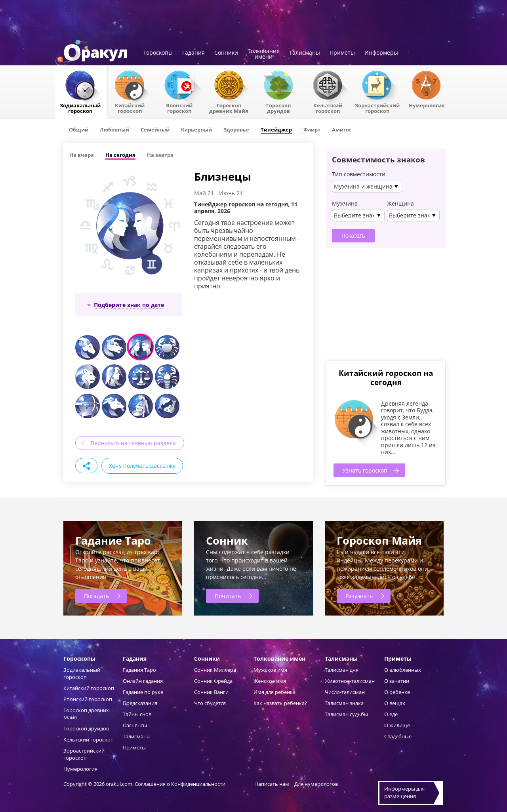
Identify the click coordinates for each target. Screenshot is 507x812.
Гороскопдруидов (278, 108)
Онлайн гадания (143, 681)
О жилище (397, 725)
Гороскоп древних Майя (229, 108)
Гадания (193, 53)
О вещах (395, 703)
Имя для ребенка (274, 692)
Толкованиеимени (264, 54)
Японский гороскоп (179, 108)
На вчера (82, 155)
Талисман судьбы (346, 714)
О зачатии (397, 681)
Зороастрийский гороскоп (377, 108)
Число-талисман (345, 692)
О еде (391, 714)
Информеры (381, 53)
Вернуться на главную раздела (133, 443)
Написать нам (272, 784)
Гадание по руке (143, 692)
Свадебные (398, 736)
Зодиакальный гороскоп (80, 108)
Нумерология (427, 105)
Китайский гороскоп (130, 108)
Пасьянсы (135, 725)
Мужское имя (270, 670)
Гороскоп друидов (86, 728)
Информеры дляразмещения (404, 793)
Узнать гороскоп (365, 470)
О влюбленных (403, 670)
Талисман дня (342, 670)
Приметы (342, 53)
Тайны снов (137, 714)
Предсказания (140, 703)
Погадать (96, 596)
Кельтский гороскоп (328, 108)
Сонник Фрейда (213, 681)
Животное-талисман (350, 681)
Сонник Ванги (211, 692)
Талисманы (305, 53)
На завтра (160, 155)
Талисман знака (344, 703)
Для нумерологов (316, 784)
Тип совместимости (359, 174)
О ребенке (397, 692)
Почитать (228, 596)
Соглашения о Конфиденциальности (181, 784)
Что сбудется (210, 703)
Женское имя (270, 681)
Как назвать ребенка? (280, 703)
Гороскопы (158, 53)
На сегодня (120, 155)
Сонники (226, 53)
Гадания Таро (139, 670)
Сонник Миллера (215, 670)
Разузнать (359, 596)
